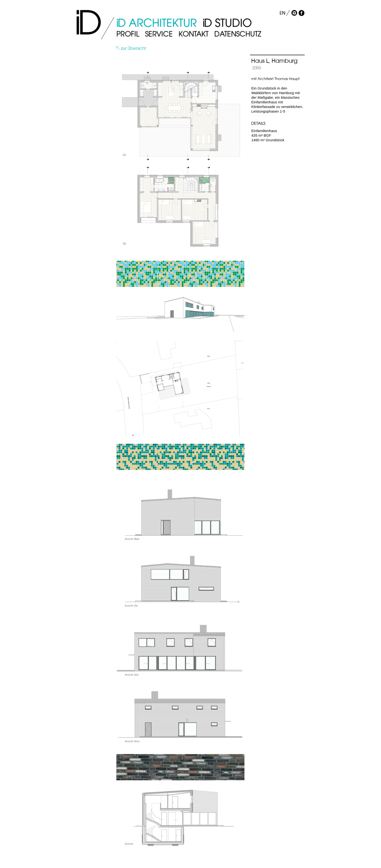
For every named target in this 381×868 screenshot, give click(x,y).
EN (282, 13)
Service (159, 34)
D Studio (227, 23)
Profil (128, 34)
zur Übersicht (131, 49)
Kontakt (194, 34)
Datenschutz (238, 34)
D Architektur (157, 23)
